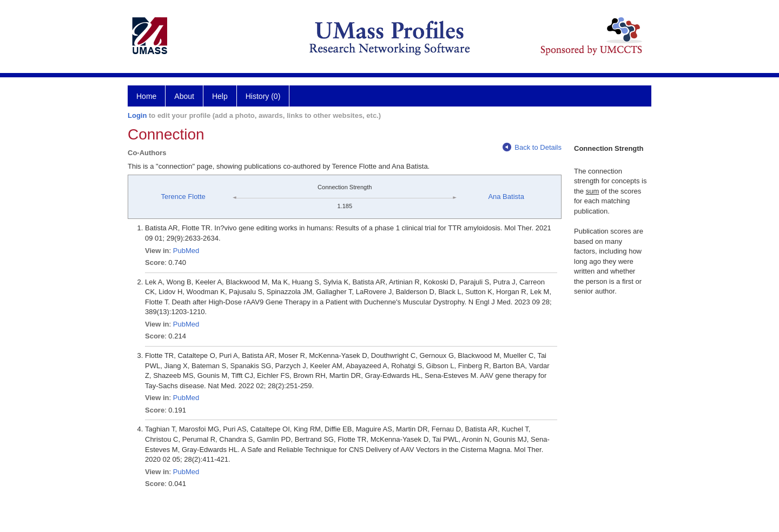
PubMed (186, 251)
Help (220, 96)
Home (146, 96)
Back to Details (532, 147)
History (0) (263, 96)
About (184, 96)
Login (137, 115)
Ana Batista (506, 197)
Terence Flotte (183, 197)
